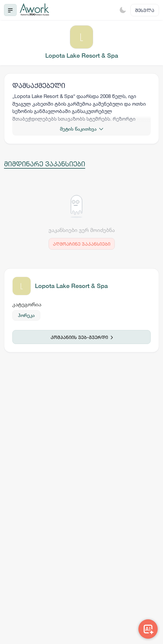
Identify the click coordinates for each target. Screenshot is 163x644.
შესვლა (145, 10)
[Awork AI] (148, 629)
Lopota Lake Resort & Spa (71, 286)
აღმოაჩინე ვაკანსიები (82, 244)
